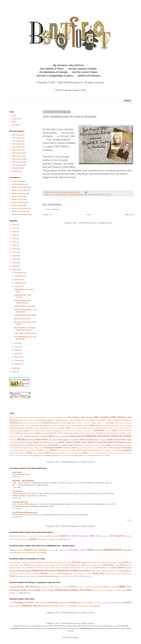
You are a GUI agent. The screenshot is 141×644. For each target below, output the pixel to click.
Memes (22, 439)
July (16, 343)
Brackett (46, 423)
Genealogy (18, 431)
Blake (21, 423)
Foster (110, 428)
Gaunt (12, 431)
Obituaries (121, 445)
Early (112, 426)
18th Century (17, 156)
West (76, 455)
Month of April (17, 181)
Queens (17, 450)
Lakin (11, 436)
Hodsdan (31, 433)
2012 (14, 259)
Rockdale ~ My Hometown (23, 481)
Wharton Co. (83, 455)
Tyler (22, 455)
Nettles (65, 445)
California (93, 423)
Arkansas (72, 420)
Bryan (69, 423)
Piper (96, 448)
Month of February (19, 190)
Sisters (35, 453)
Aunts (78, 420)
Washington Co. (57, 455)
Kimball (106, 433)
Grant (74, 431)
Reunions (15, 171)
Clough (68, 426)
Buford (74, 423)
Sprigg (57, 453)
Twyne (17, 456)
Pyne (11, 450)
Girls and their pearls (22, 319)
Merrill (39, 440)
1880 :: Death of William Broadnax (25, 504)
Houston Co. (52, 433)
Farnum (79, 428)
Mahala (58, 164)
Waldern (42, 456)
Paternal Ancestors (53, 448)
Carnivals (110, 423)
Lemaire (27, 436)
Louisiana (44, 436)
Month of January (19, 193)
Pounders (127, 448)
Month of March (18, 202)
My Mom (45, 445)
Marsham (59, 436)
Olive (11, 448)
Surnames (16, 125)
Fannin (73, 428)
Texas (109, 194)
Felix (50, 157)
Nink (98, 445)
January (18, 364)
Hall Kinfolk (63, 194)
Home (89, 215)
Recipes (34, 450)
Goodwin (48, 431)
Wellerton (71, 456)
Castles (121, 423)
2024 (14, 225)
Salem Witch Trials (79, 450)
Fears (85, 428)
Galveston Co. (127, 428)
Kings (111, 433)
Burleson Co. (81, 423)
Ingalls (71, 433)
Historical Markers (16, 433)
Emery (129, 426)
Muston (32, 445)
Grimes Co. (89, 431)
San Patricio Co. (108, 450)
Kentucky (71, 194)
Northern (109, 445)
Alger (26, 420)
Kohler (129, 433)
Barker (93, 420)
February (18, 360)
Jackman (82, 433)
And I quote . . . (19, 472)
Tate (80, 453)
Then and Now (93, 453)
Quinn (22, 450)
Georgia (26, 431)
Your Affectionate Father (22, 475)
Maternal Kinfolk (81, 194)
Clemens (61, 426)
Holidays (37, 433)
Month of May (17, 205)
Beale (98, 420)
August (17, 286)
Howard (60, 433)
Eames (107, 426)
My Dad (38, 445)
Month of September (20, 214)
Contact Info (16, 119)
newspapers (86, 445)
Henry (114, 430)
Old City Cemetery (20, 502)
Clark (50, 426)
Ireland (76, 433)
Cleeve (55, 426)
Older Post (129, 215)
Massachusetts (78, 436)
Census (22, 426)
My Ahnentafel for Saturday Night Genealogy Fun (25, 329)
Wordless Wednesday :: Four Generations (25, 311)
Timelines (116, 453)
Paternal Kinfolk (69, 448)
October (18, 280)
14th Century (17, 144)
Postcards (118, 448)
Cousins (85, 426)
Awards (84, 420)
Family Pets (54, 428)
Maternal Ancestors (98, 436)
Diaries (98, 426)
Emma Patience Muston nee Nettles (26, 515)
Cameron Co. (101, 423)
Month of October (19, 211)
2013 (14, 256)
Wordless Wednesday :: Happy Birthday (23, 302)
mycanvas (53, 445)
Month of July (17, 196)
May (16, 350)
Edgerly (117, 426)
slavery (41, 453)
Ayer (88, 420)
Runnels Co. (62, 450)
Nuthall (115, 445)
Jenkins (88, 433)
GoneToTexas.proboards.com (25, 512)
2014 (14, 252)
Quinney (28, 450)
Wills (108, 455)
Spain (52, 453)
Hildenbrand (122, 431)
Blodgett (31, 423)
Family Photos (65, 428)
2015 (14, 249)
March (17, 357)
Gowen (69, 431)
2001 (14, 372)
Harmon (108, 431)
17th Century (17, 153)
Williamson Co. (100, 455)
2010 (14, 266)
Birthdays (14, 423)
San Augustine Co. (95, 450)
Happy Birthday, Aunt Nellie (25, 306)
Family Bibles (29, 428)
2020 (14, 232)
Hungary (66, 433)
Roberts (103, 194)
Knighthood (123, 433)
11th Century (17, 135)
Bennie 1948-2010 (115, 420)
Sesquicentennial (15, 453)
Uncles (26, 455)
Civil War (43, 426)
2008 (14, 368)
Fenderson (99, 428)
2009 (14, 270)
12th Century (17, 138)
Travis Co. (123, 453)
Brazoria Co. (56, 423)
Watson (65, 456)
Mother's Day (23, 445)
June (17, 347)
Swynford (75, 453)
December (19, 273)
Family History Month (42, 428)
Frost (120, 428)
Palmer (32, 448)
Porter (111, 448)
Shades (24, 453)
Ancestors (32, 420)
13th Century (17, 141)
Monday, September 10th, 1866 (24, 493)
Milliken (55, 440)
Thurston (109, 453)
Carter (116, 423)
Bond (36, 423)
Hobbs (25, 433)
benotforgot (127, 420)
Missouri (71, 440)
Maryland (66, 436)
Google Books (57, 431)
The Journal (17, 491)
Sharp (30, 453)
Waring (48, 455)
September (19, 283)
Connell (78, 426)
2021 (14, 228)
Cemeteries (14, 426)
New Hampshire (75, 445)
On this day (18, 448)
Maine (52, 436)
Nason (60, 445)
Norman (102, 445)
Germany (33, 431)
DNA (14, 122)
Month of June (17, 199)
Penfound (85, 448)
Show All (129, 520)
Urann (31, 456)
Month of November (19, 208)
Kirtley (116, 433)
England (13, 428)
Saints (69, 450)
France (116, 428)
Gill (37, 431)
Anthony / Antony (54, 420)
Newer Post (48, 215)
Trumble (129, 453)
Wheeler (91, 455)
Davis (91, 425)
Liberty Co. (35, 436)
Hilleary (129, 431)
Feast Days (91, 428)
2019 (14, 235)
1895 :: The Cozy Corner (22, 483)
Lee (15, 436)
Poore (106, 448)
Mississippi (63, 440)
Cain (88, 423)
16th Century (17, 150)
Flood (106, 428)
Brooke (64, 423)
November (19, 276)
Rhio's (47, 450)
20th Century (17, 162)
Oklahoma (128, 445)
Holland (44, 433)
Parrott (42, 448)
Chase (28, 426)
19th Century (54, 194)
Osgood (26, 448)
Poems (100, 448)
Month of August (93, 194)
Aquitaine (65, 420)
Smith (47, 453)
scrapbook (127, 450)
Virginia (36, 455)
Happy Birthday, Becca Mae (25, 315)
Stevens (68, 453)
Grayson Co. (81, 431)
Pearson (79, 448)
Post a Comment (53, 209)
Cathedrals (128, 423)
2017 (14, 242)
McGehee (13, 440)
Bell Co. (104, 420)
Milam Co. (47, 440)
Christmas (16, 168)
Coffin (73, 426)
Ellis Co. (123, 426)
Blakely (26, 423)
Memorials (31, 440)
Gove (65, 431)
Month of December (19, 187)
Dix (102, 426)
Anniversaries (41, 420)
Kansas (93, 433)
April (16, 354)
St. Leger (62, 453)
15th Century (17, 147)
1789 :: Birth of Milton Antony (25, 333)
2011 (14, 263)
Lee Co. (20, 436)
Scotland (118, 450)
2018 (14, 239)
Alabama (21, 420)
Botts (40, 423)
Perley (91, 448)
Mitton (77, 440)
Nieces (94, 445)
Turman (12, 455)
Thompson (102, 453)
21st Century (17, 165)
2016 (14, 245)
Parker (37, 448)
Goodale (42, 431)
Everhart (20, 428)
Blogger (75, 637)
